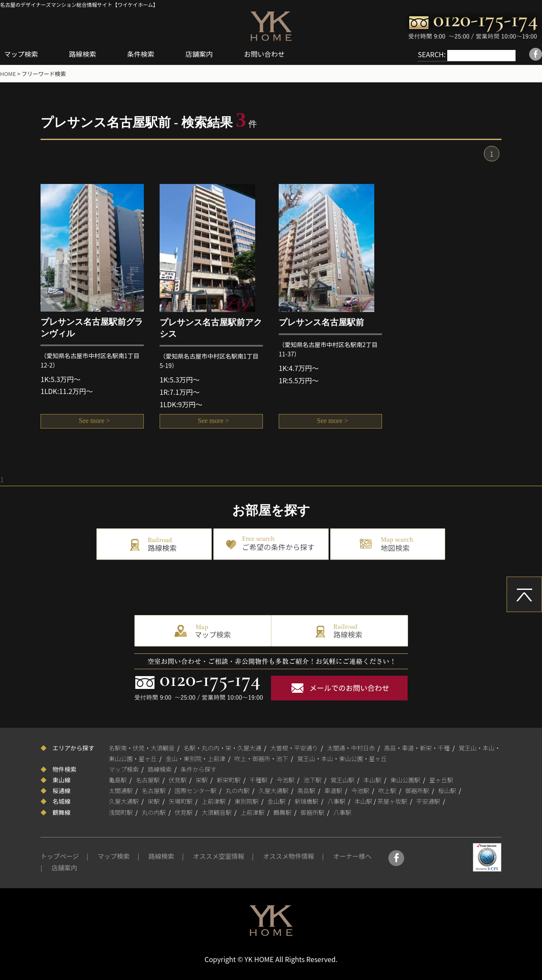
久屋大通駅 (274, 790)
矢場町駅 (181, 801)
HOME (8, 73)
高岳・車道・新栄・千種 (417, 747)
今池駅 (286, 779)
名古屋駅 (148, 779)
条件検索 (142, 54)
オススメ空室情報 (219, 856)
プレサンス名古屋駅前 (321, 322)
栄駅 (202, 779)
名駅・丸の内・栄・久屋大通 (222, 747)
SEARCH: (423, 54)
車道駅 (333, 790)
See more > (92, 422)
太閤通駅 (121, 790)
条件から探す (198, 769)
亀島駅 (118, 779)
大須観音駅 (217, 812)
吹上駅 (387, 790)
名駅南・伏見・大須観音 (142, 747)
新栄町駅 (229, 779)
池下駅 (312, 779)
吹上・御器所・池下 (261, 758)
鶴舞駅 (283, 812)
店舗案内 (201, 54)
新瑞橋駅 (306, 801)
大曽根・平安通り (294, 747)
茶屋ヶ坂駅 (392, 801)
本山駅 (373, 779)
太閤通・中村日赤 (351, 747)
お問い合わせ (266, 54)
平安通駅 (428, 801)
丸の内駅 (238, 790)
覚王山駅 (342, 779)
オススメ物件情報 (288, 856)
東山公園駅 (405, 779)
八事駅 (336, 801)
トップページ (60, 856)
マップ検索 (21, 54)
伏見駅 (178, 779)
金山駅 (277, 801)
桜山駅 (447, 790)
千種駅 (259, 779)
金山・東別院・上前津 (195, 758)
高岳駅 (306, 790)
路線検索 (84, 54)
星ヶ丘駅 (441, 779)
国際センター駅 (195, 790)
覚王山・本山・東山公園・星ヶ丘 (342, 758)
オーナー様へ (352, 856)
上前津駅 (214, 801)
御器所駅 (417, 790)
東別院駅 (247, 801)
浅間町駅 (121, 812)
